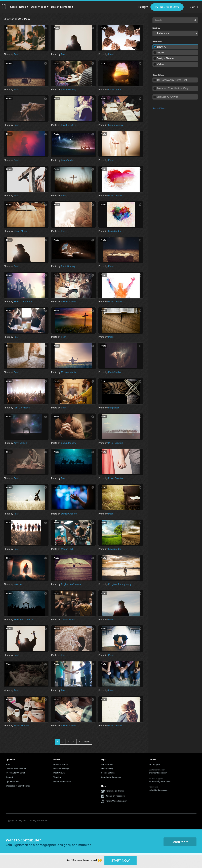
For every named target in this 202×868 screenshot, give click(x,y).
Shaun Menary (69, 90)
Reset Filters (159, 108)
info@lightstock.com (158, 773)
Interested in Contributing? (18, 786)
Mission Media (68, 372)
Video (160, 64)
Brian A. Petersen (23, 302)
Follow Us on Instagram (116, 801)
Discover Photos (61, 764)
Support (9, 777)
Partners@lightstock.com (160, 781)
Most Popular (59, 773)
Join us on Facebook (115, 796)
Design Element (166, 58)
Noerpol (18, 584)
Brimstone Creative (24, 620)
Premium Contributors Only (173, 88)
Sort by (156, 28)
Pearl (16, 54)
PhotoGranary (68, 266)
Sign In (194, 7)
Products (157, 42)
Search (195, 20)
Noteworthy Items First (172, 80)
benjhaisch (114, 408)
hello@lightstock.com (158, 790)
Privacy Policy (107, 769)
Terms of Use (107, 764)
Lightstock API (12, 781)
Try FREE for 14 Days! (167, 7)
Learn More (180, 842)
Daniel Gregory (69, 514)
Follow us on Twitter (115, 791)
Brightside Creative (71, 584)
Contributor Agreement (112, 777)
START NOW (120, 860)
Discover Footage (61, 769)
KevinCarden (115, 90)
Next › (87, 742)
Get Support (154, 764)
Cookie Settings (108, 773)
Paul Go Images (22, 408)
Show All (162, 47)
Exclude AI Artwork (168, 97)
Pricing (142, 7)
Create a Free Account (16, 769)
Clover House (68, 620)
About (8, 764)
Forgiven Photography (120, 584)
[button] (20, 7)
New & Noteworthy (62, 781)
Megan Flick (67, 549)
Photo (160, 53)
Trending (57, 777)
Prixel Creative (69, 125)
